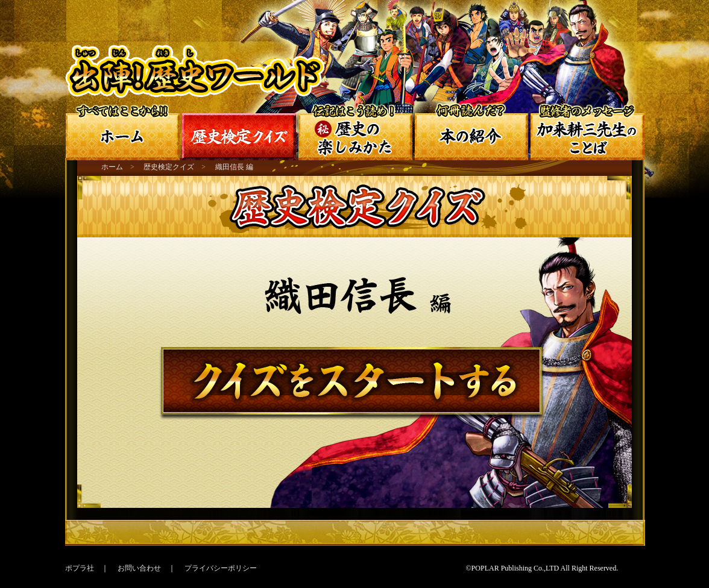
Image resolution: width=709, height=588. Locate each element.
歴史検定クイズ (169, 167)
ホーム (112, 167)
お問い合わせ (139, 568)
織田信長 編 (234, 167)
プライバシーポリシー (221, 568)
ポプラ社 (80, 568)
